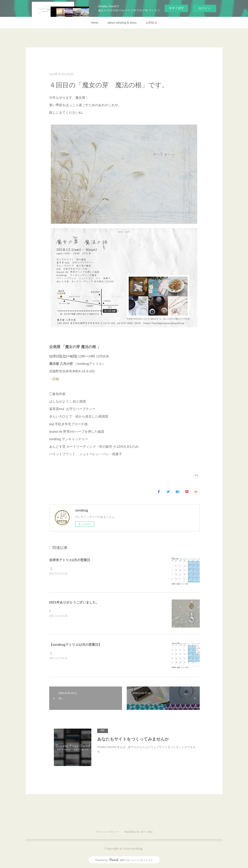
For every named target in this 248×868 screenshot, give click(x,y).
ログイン (204, 8)
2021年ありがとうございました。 (74, 602)
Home (95, 23)
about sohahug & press (122, 23)
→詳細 (54, 379)
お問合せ (152, 23)
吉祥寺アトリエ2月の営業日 (70, 560)
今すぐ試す (176, 8)
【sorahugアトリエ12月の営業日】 (76, 645)
